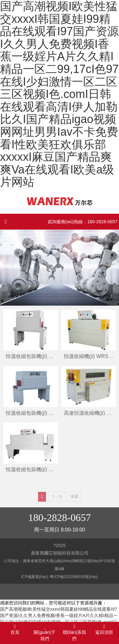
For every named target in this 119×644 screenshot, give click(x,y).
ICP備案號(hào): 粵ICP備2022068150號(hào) (60, 577)
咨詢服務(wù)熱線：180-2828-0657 (83, 222)
